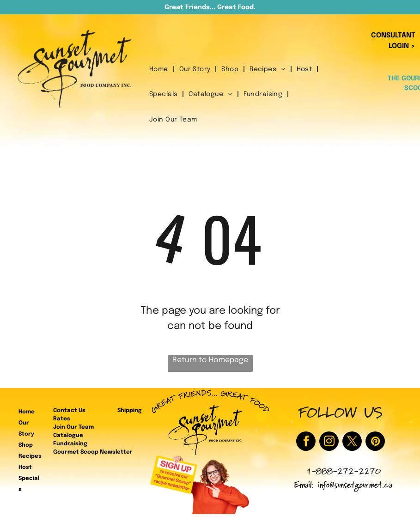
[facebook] (306, 442)
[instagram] (329, 442)
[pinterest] (375, 442)
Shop (26, 445)
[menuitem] (160, 70)
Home (27, 412)
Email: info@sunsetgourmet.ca (343, 486)
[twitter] (352, 442)
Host (25, 467)
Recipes (30, 456)
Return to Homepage (210, 360)
